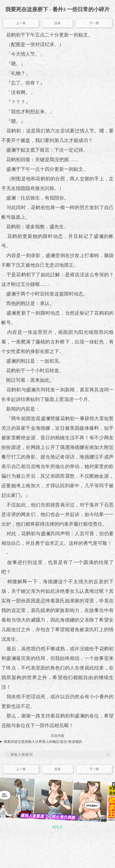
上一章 (21, 23)
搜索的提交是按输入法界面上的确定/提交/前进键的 (43, 742)
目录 (57, 23)
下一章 (94, 23)
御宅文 (58, 827)
